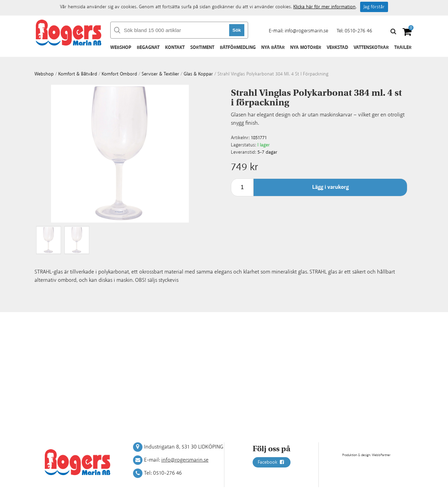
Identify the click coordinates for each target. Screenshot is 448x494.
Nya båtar (273, 48)
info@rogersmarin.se (306, 31)
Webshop (121, 48)
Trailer (403, 48)
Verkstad (337, 48)
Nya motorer (306, 48)
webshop (44, 74)
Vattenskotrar (371, 48)
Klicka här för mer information (324, 7)
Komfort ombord (119, 74)
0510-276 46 (358, 31)
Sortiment (202, 48)
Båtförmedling (238, 48)
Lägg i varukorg (330, 187)
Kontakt (175, 48)
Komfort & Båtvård (78, 74)
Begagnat (148, 48)
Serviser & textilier (160, 74)
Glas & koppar (198, 74)
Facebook (272, 462)
